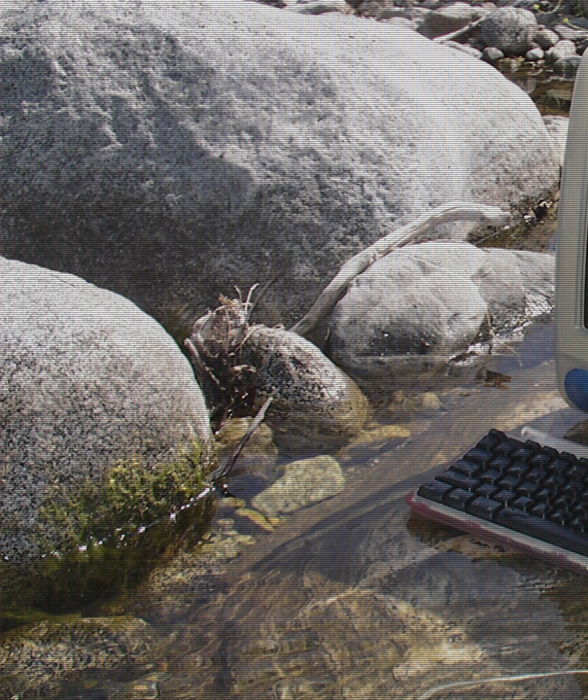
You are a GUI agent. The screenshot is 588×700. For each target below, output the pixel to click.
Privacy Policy (294, 623)
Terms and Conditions (294, 609)
